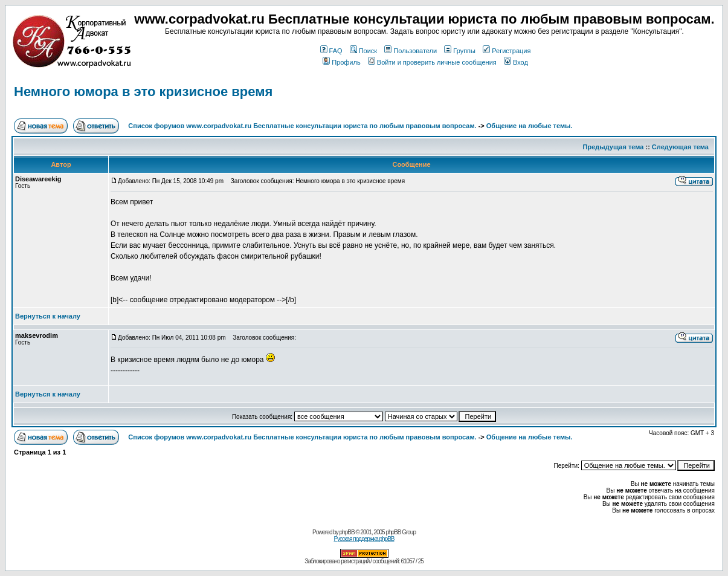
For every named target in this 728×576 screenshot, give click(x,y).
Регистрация (507, 51)
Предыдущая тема (614, 147)
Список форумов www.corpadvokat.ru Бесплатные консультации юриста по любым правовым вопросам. (303, 126)
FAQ (331, 51)
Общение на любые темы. (530, 126)
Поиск (363, 51)
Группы (460, 51)
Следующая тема (680, 147)
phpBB (347, 532)
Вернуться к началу (48, 316)
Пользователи (411, 51)
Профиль (342, 62)
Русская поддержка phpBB (364, 539)
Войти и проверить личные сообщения (432, 62)
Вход (516, 62)
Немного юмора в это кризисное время (143, 92)
